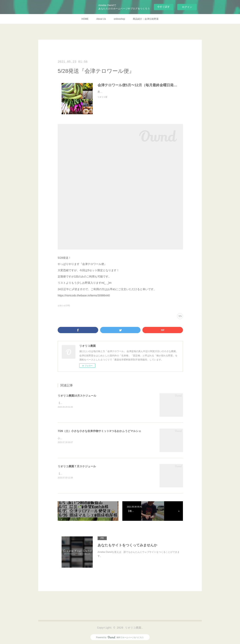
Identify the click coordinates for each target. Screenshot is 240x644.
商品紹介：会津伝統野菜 (146, 19)
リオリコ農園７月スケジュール (77, 466)
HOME (85, 19)
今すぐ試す (164, 7)
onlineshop (119, 19)
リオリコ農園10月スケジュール (77, 396)
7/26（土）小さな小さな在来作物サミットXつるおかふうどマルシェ (99, 431)
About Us (101, 19)
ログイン (187, 7)
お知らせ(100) (64, 305)
